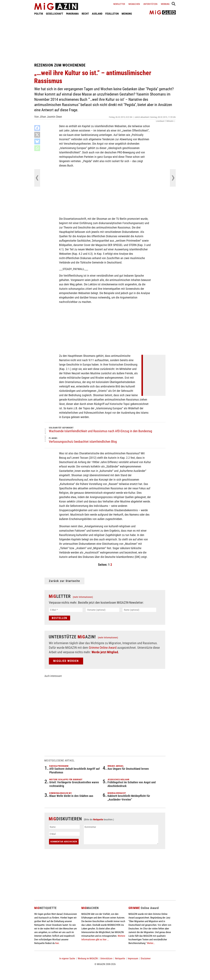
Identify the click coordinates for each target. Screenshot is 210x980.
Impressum (133, 958)
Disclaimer (146, 958)
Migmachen (134, 4)
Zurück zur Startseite (64, 581)
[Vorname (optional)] (103, 610)
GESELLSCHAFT (55, 14)
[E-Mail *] (66, 610)
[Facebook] (37, 128)
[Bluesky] (37, 141)
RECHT (85, 14)
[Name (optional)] (139, 610)
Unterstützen (150, 4)
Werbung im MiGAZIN (88, 958)
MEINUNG (127, 14)
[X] (37, 135)
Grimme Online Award (103, 648)
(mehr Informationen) (83, 597)
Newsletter (119, 4)
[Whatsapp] (37, 148)
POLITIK (39, 14)
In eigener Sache (67, 958)
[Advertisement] (105, 39)
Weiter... (151, 943)
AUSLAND (97, 14)
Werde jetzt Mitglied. (105, 652)
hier (57, 943)
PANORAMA (72, 14)
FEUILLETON (112, 14)
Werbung (165, 4)
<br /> (155, 375)
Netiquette (98, 820)
